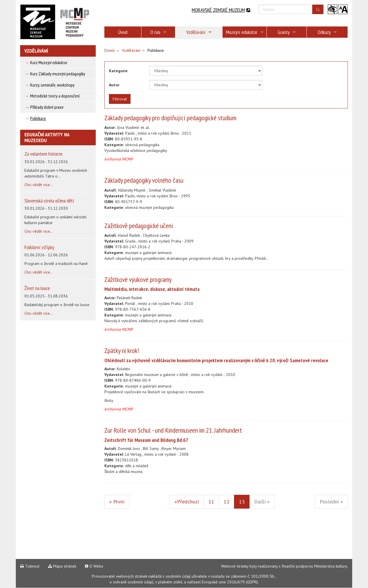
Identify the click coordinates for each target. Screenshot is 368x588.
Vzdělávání (199, 32)
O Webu (94, 566)
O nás (158, 32)
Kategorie (118, 71)
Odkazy (327, 32)
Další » (262, 502)
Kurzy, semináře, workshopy (52, 85)
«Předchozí (187, 502)
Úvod (123, 32)
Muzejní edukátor (245, 32)
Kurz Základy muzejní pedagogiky (58, 74)
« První (117, 502)
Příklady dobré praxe (47, 107)
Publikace (38, 118)
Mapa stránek (62, 566)
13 (244, 501)
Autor (114, 85)
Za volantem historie (43, 154)
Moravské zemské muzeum (221, 10)
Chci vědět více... (39, 185)
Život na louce (37, 288)
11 (211, 502)
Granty (287, 32)
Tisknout (30, 566)
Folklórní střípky (39, 247)
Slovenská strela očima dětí (49, 201)
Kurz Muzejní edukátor (49, 62)
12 (227, 502)
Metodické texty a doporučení (55, 96)
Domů (110, 50)
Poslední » (331, 502)
